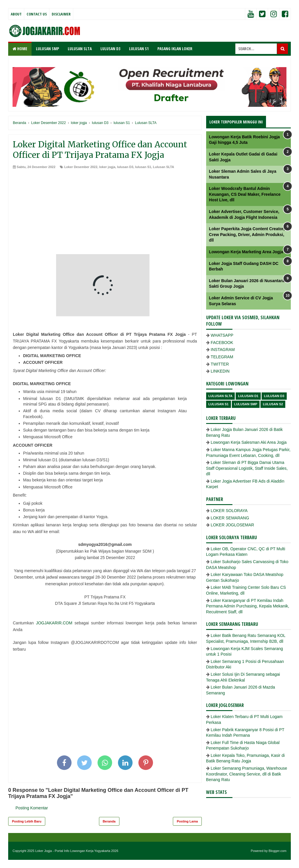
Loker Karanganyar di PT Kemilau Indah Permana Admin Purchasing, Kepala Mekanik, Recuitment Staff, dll (248, 606)
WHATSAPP (222, 335)
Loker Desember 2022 (81, 167)
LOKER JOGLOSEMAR (233, 525)
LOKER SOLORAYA (229, 511)
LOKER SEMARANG (230, 518)
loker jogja (107, 167)
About (16, 14)
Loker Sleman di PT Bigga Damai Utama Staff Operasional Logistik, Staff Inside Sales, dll (247, 468)
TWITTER (220, 364)
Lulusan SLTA (164, 167)
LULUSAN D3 (110, 49)
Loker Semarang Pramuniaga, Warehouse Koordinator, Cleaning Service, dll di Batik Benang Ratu (247, 774)
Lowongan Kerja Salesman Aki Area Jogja (249, 442)
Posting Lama (187, 821)
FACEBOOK (222, 343)
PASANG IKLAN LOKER (175, 49)
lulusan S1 (143, 167)
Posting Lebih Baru (27, 821)
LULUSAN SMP (47, 49)
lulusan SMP (246, 404)
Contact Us (37, 14)
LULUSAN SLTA (80, 49)
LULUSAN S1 (139, 49)
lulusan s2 (273, 404)
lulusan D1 (248, 396)
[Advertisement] (105, 213)
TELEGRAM (222, 357)
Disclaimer (61, 14)
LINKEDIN (220, 371)
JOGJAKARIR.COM (54, 623)
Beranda (109, 821)
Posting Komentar (32, 808)
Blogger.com (278, 851)
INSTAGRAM (223, 350)
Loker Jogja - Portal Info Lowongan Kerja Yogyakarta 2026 (77, 851)
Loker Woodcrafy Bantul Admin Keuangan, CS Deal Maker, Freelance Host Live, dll (245, 194)
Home (20, 49)
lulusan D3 (125, 167)
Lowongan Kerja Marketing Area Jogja (246, 252)
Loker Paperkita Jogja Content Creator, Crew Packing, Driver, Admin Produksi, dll (247, 234)
